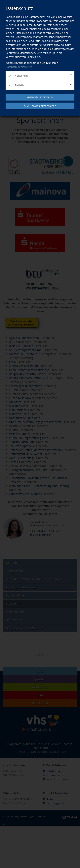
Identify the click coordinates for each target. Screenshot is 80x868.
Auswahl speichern (40, 97)
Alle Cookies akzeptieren (40, 106)
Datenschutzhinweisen (19, 67)
